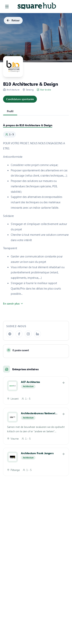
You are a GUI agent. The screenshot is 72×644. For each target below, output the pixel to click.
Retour (13, 20)
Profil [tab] (10, 111)
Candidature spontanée (20, 99)
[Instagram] (28, 334)
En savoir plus (13, 303)
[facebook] (19, 334)
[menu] (7, 7)
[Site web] (10, 334)
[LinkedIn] (37, 334)
